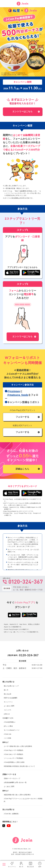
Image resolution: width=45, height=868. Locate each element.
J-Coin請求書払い (10, 722)
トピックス (8, 710)
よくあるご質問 (9, 706)
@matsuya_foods (18, 395)
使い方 (21, 867)
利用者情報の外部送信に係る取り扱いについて (19, 766)
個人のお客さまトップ (12, 860)
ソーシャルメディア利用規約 (13, 758)
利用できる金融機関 (10, 698)
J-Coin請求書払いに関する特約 (14, 762)
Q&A (40, 867)
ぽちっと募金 (8, 726)
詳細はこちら (22, 469)
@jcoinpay (14, 391)
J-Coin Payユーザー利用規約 (13, 750)
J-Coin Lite (7, 734)
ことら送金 (8, 738)
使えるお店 (31, 867)
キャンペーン (12, 867)
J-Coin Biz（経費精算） (12, 814)
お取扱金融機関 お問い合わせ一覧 (15, 782)
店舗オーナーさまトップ (12, 778)
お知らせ (7, 714)
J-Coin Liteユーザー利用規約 (13, 754)
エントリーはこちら (22, 111)
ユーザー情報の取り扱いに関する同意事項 (18, 746)
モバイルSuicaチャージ (12, 730)
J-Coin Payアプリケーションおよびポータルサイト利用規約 (23, 800)
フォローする (22, 417)
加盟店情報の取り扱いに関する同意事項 (17, 795)
